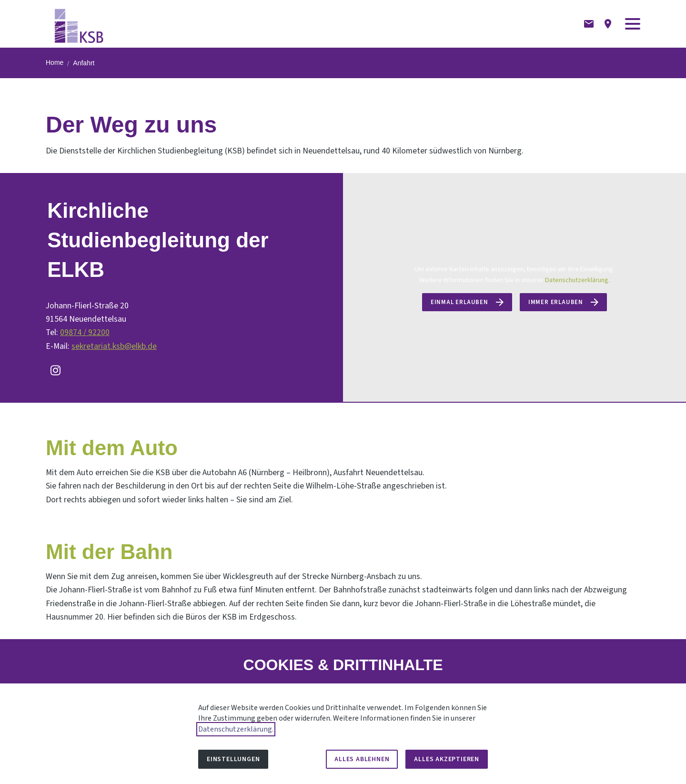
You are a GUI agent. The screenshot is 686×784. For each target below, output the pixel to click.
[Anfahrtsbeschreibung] (608, 24)
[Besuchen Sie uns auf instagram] (55, 370)
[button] (633, 24)
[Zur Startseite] (79, 24)
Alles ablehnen (362, 759)
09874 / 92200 (85, 332)
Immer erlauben (556, 302)
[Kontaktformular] (589, 24)
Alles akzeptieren (447, 759)
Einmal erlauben (459, 302)
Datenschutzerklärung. (577, 280)
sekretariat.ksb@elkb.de (114, 346)
